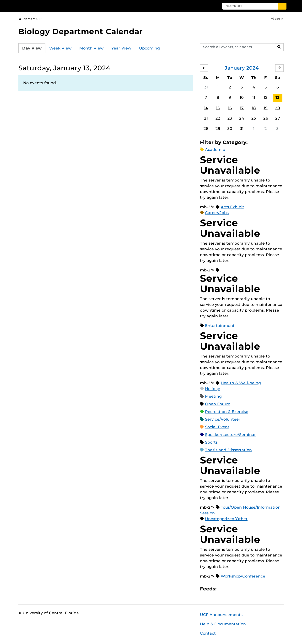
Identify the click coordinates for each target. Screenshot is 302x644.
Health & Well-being (241, 383)
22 (218, 118)
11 (254, 98)
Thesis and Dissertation (228, 450)
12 (266, 98)
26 (266, 118)
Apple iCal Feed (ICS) (223, 589)
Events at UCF (30, 19)
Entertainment (220, 326)
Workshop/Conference (243, 576)
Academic (215, 150)
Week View (60, 48)
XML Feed (247, 589)
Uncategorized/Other (226, 519)
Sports (211, 442)
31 (206, 87)
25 (254, 118)
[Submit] (283, 6)
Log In (277, 19)
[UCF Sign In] (201, 6)
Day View (32, 48)
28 (206, 129)
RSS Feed (239, 589)
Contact (208, 633)
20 (278, 108)
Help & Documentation (223, 624)
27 (278, 118)
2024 (253, 68)
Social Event (217, 427)
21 (206, 118)
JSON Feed (255, 589)
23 (230, 118)
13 (278, 98)
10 (242, 98)
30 (230, 129)
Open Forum (218, 404)
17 (242, 108)
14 (206, 108)
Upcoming (149, 48)
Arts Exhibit (232, 207)
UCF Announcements (221, 615)
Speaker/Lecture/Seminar (230, 435)
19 (266, 108)
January (235, 68)
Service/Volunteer (223, 419)
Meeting (213, 396)
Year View (121, 48)
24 (242, 118)
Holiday (213, 389)
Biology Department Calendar (81, 31)
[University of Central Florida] (53, 6)
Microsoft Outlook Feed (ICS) (231, 589)
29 (218, 129)
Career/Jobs (217, 213)
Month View (92, 48)
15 (218, 108)
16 (230, 108)
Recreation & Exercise (227, 412)
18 (254, 108)
